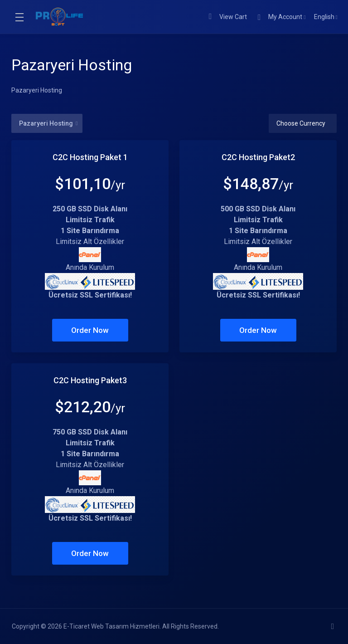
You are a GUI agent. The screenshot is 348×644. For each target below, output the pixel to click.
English (326, 17)
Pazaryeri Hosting (48, 123)
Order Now (90, 330)
